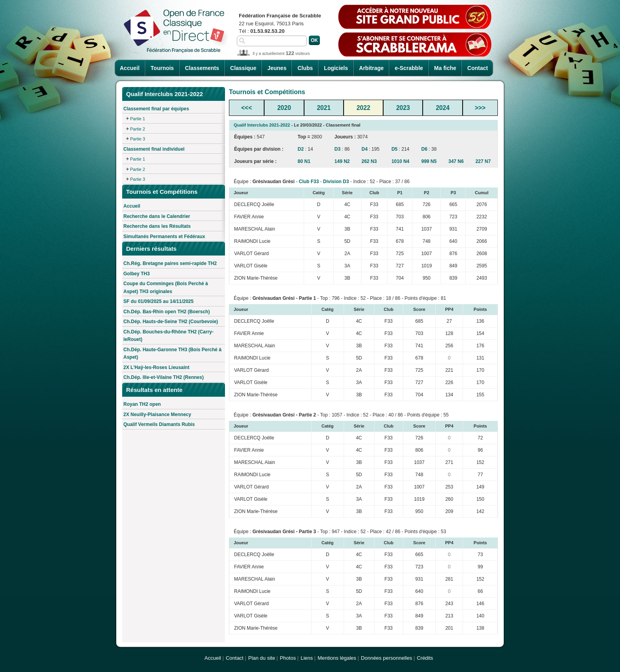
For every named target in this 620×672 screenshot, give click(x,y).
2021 (324, 108)
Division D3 (336, 182)
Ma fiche (445, 68)
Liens (307, 658)
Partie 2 (138, 129)
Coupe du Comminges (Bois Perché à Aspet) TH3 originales (166, 288)
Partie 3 (138, 139)
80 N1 (304, 161)
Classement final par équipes (156, 109)
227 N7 (483, 161)
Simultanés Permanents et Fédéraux (164, 237)
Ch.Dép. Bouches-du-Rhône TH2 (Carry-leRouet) (168, 336)
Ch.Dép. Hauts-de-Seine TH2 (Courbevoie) (171, 322)
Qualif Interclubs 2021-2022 (262, 125)
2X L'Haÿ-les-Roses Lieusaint (156, 367)
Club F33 (309, 182)
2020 (284, 108)
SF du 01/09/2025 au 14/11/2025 (158, 301)
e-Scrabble (409, 68)
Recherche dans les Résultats (157, 226)
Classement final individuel (154, 149)
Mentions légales (337, 658)
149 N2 (342, 161)
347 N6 (456, 161)
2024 (443, 108)
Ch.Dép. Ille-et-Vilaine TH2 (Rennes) (164, 377)
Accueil (130, 68)
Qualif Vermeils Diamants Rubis (159, 424)
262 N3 (369, 161)
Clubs (305, 68)
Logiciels (336, 68)
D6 (424, 149)
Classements (202, 68)
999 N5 (429, 161)
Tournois (162, 68)
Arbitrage (371, 68)
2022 (364, 108)
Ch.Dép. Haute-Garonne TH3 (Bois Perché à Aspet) (172, 354)
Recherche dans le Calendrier (157, 216)
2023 (403, 108)
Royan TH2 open (142, 404)
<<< (247, 108)
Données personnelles (387, 658)
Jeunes (277, 68)
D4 (364, 149)
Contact (478, 68)
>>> (480, 108)
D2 (301, 149)
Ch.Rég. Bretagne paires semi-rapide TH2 (170, 263)
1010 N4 (400, 161)
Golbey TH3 (137, 274)
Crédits (425, 658)
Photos (288, 658)
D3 (337, 149)
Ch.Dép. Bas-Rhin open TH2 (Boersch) (167, 312)
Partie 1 (138, 119)
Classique (243, 68)
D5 (394, 149)
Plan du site (262, 658)
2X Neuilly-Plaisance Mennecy (157, 415)
